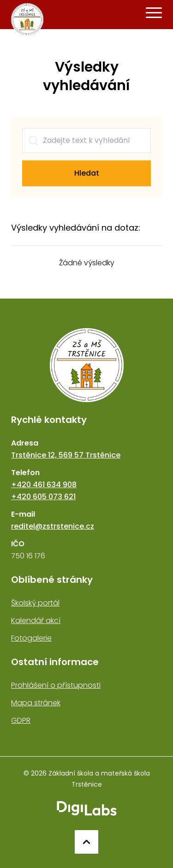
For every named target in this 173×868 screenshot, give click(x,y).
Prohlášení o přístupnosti (56, 685)
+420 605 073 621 (43, 497)
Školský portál (35, 603)
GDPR (21, 720)
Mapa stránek (36, 703)
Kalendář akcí (36, 620)
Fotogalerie (31, 638)
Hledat (87, 173)
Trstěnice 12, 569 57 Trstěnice (66, 455)
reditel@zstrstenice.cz (53, 526)
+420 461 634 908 (44, 485)
